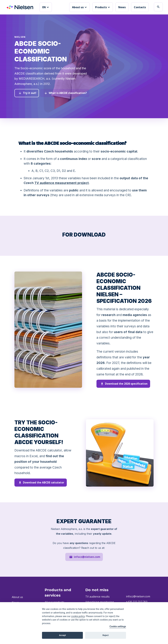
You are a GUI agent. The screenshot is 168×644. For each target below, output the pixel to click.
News (122, 7)
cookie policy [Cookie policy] (78, 616)
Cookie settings (118, 627)
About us (17, 597)
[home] (20, 7)
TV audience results (97, 597)
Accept (62, 635)
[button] (46, 7)
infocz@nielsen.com (138, 596)
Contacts (140, 7)
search (158, 7)
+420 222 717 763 (137, 602)
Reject (106, 635)
